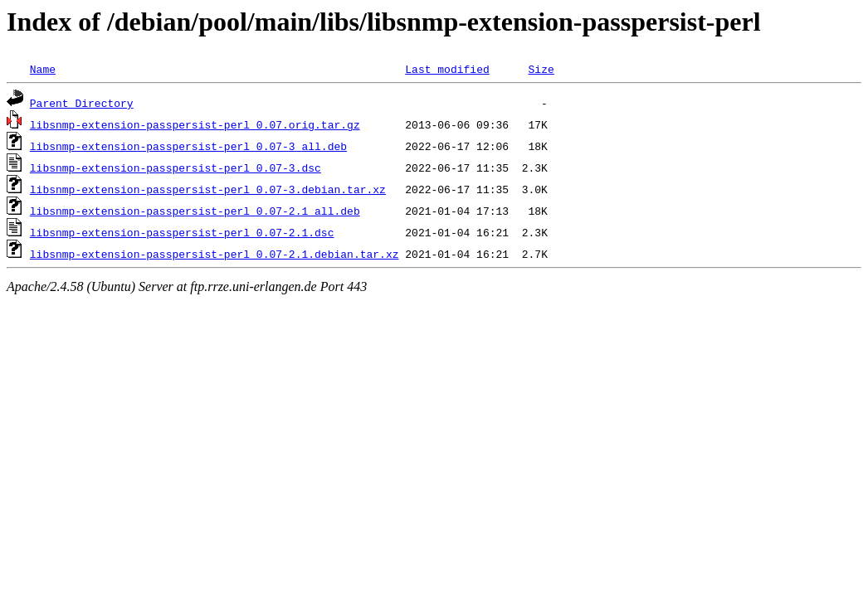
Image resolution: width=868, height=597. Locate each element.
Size (541, 69)
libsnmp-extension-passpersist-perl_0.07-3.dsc (176, 167)
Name (43, 69)
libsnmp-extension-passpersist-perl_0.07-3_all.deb (188, 146)
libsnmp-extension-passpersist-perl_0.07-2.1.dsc (182, 232)
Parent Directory (82, 103)
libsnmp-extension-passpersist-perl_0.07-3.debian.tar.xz (208, 189)
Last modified (447, 69)
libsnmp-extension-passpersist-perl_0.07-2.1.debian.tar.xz (215, 254)
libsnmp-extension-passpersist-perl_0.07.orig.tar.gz (195, 124)
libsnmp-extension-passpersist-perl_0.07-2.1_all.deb (195, 211)
